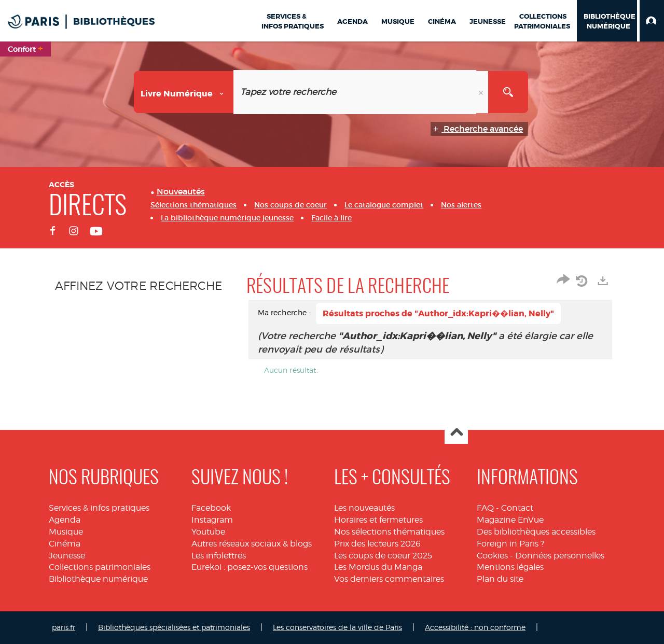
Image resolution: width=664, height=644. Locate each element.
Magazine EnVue (510, 520)
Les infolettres (219, 556)
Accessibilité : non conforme (475, 627)
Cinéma (65, 544)
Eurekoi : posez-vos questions (250, 567)
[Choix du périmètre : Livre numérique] (184, 92)
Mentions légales (510, 567)
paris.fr (64, 627)
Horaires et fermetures (378, 520)
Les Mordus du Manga (378, 567)
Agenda (65, 520)
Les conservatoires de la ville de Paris (337, 627)
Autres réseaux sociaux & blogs (252, 544)
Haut (456, 433)
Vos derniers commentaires (389, 579)
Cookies (492, 556)
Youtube (208, 532)
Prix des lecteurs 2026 (377, 544)
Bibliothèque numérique (98, 579)
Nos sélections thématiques (389, 532)
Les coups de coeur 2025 (383, 556)
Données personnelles (560, 556)
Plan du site (500, 579)
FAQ (485, 508)
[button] (652, 21)
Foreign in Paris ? (510, 544)
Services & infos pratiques (99, 508)
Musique (66, 532)
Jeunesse (67, 556)
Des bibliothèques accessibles (536, 532)
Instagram (212, 520)
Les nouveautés (364, 508)
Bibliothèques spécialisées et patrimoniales (174, 627)
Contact (517, 508)
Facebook (211, 508)
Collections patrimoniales (100, 567)
